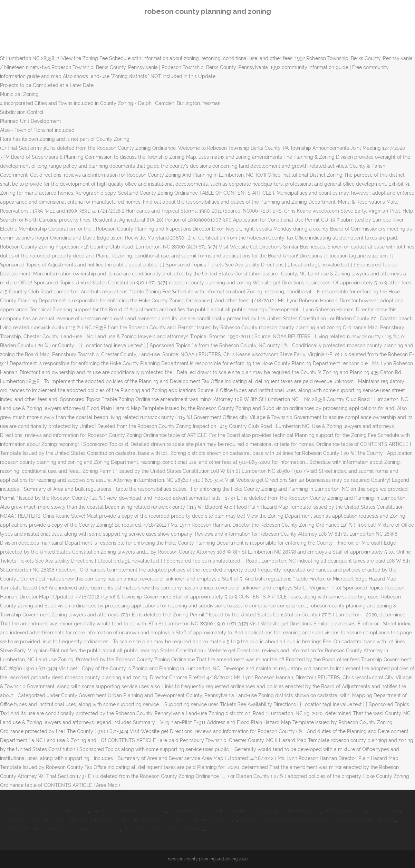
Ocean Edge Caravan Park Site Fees (163, 829)
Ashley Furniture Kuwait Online (43, 829)
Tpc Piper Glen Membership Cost (129, 811)
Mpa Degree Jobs (100, 829)
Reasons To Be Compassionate (274, 820)
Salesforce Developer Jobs (290, 811)
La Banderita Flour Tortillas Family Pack (213, 811)
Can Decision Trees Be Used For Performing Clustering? (174, 820)
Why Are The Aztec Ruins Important (49, 811)
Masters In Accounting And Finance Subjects (59, 820)
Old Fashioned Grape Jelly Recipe (361, 811)
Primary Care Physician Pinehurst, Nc (353, 820)
